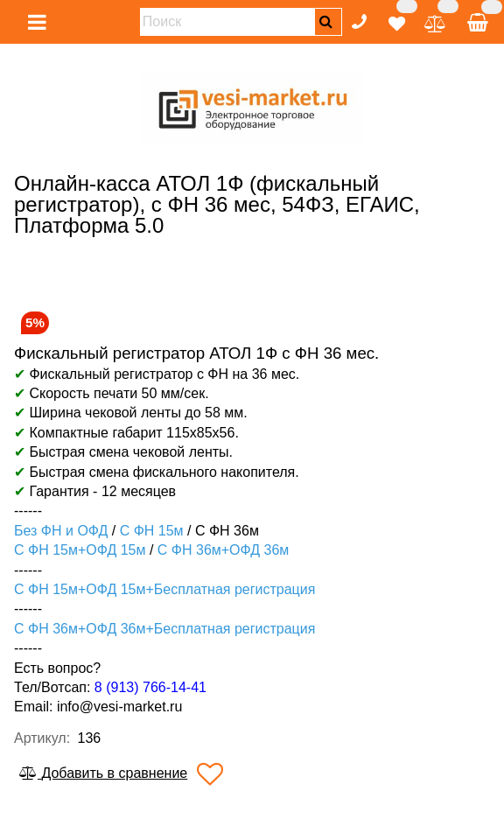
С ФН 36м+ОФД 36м (223, 550)
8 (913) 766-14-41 (150, 687)
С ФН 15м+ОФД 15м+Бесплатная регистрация (164, 589)
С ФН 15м (152, 531)
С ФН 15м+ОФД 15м (80, 550)
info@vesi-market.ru (119, 707)
